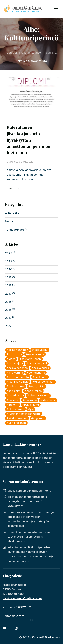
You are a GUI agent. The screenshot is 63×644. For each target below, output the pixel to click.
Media (9, 221)
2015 (8, 302)
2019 (8, 277)
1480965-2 (24, 607)
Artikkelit (11, 213)
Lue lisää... (14, 188)
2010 (8, 318)
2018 (8, 285)
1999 (8, 326)
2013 (8, 310)
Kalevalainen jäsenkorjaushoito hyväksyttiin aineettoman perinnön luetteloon (29, 140)
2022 (8, 261)
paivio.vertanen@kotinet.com (22, 598)
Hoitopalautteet (14, 616)
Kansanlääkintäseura (46, 637)
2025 (8, 253)
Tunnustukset (15, 230)
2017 (8, 294)
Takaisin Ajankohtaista (32, 61)
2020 (9, 269)
